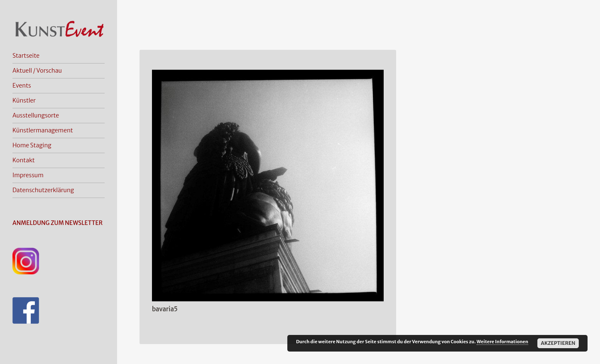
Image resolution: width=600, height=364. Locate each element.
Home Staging (32, 145)
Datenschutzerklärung (43, 190)
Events (22, 86)
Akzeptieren (558, 343)
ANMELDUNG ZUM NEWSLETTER (58, 223)
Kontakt (24, 160)
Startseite (26, 56)
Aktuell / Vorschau (37, 71)
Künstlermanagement (43, 130)
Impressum (28, 175)
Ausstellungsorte (36, 115)
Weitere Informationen (502, 342)
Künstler (24, 100)
